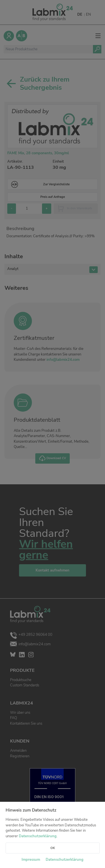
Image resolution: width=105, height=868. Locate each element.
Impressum (31, 860)
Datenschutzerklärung (38, 836)
